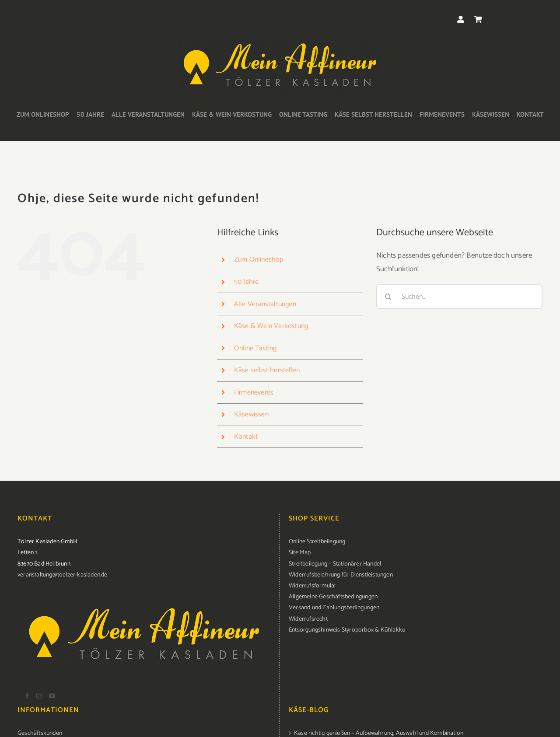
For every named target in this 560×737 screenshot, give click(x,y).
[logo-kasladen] (280, 42)
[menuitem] (415, 542)
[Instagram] (39, 696)
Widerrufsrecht (308, 619)
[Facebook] (27, 696)
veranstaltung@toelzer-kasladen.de (63, 575)
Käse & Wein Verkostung (271, 326)
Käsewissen (251, 414)
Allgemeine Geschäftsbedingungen (333, 597)
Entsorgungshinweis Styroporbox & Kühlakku (347, 630)
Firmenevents (254, 393)
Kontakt (246, 437)
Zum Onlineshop (259, 260)
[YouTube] (52, 696)
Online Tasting (255, 348)
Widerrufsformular (313, 586)
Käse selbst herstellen (267, 370)
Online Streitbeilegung (317, 542)
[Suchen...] (459, 297)
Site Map (300, 553)
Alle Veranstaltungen (265, 304)
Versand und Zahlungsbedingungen (334, 608)
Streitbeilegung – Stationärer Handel (335, 564)
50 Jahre (247, 282)
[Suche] (388, 297)
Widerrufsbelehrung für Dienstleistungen (341, 575)
